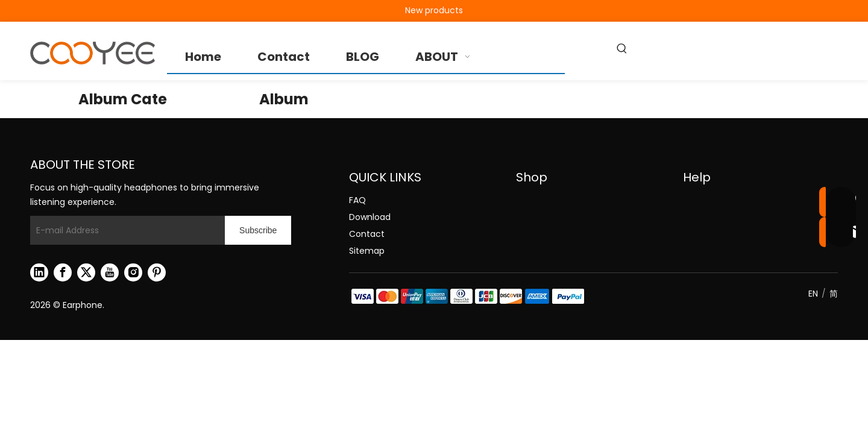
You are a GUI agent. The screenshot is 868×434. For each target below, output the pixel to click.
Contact (367, 234)
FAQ (357, 200)
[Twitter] (86, 272)
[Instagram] (133, 272)
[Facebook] (63, 272)
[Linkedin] (39, 272)
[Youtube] (110, 272)
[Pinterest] (157, 272)
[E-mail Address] (124, 230)
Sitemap (367, 251)
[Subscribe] (258, 230)
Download (370, 217)
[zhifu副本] (467, 296)
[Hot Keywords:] (622, 49)
